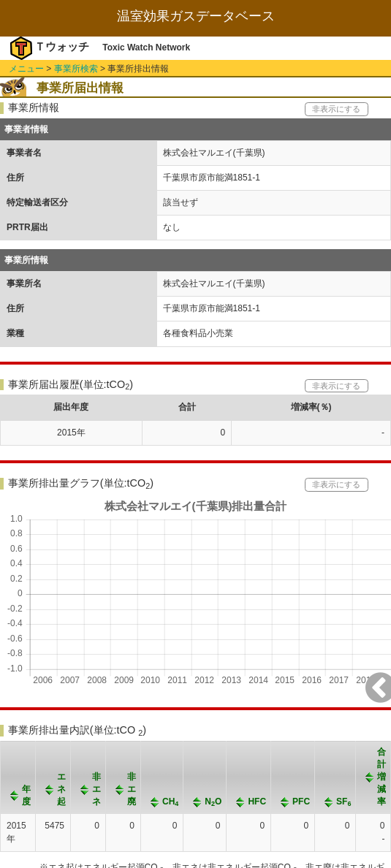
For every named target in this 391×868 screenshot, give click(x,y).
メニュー (26, 69)
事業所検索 (76, 69)
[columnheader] (18, 777)
